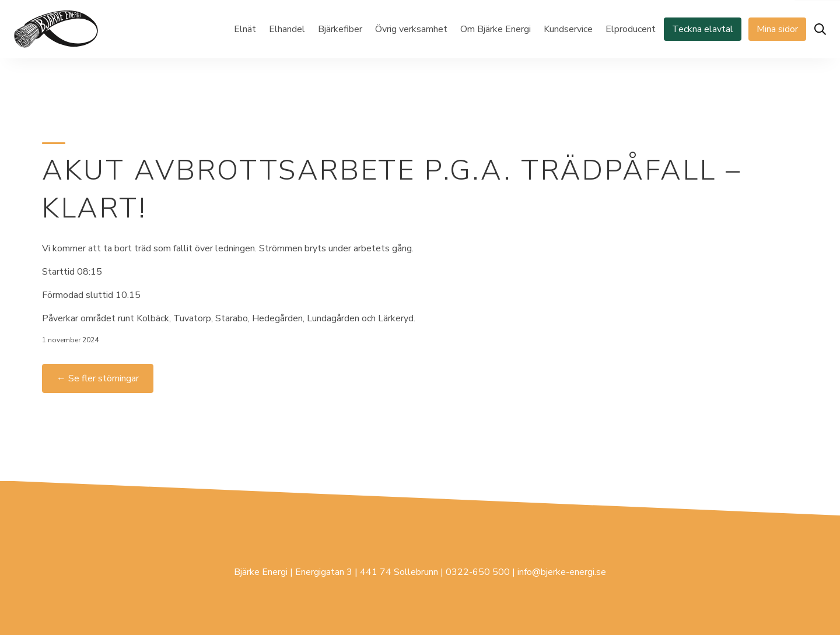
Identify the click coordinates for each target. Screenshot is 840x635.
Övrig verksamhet (411, 29)
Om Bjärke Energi (496, 29)
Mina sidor (777, 29)
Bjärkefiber (340, 29)
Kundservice (568, 29)
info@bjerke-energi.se (562, 572)
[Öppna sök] (820, 29)
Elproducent (631, 29)
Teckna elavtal (703, 29)
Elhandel (287, 29)
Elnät (245, 29)
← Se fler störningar (98, 378)
